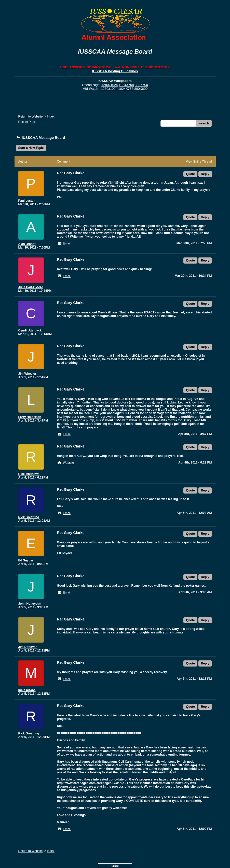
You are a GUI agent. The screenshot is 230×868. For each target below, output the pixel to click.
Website (68, 463)
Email (67, 243)
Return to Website (31, 117)
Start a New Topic (31, 148)
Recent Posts (27, 122)
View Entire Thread (199, 162)
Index (51, 117)
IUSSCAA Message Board (40, 138)
